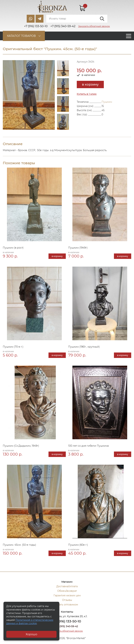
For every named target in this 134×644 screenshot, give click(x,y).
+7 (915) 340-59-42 (67, 626)
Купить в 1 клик (87, 94)
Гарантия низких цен (67, 595)
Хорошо (31, 634)
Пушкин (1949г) (78, 248)
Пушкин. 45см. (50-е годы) (19, 545)
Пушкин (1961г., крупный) (84, 347)
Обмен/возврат (67, 591)
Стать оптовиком (67, 605)
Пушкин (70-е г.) (13, 347)
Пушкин (107, 102)
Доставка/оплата (67, 586)
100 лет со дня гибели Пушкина (88, 446)
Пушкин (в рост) (13, 248)
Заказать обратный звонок (94, 26)
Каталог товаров (21, 36)
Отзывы (67, 600)
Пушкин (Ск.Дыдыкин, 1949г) (21, 446)
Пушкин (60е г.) (78, 545)
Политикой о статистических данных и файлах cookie (30, 622)
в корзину (90, 84)
